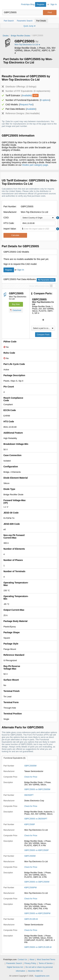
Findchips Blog (28, 4)
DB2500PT (29, 795)
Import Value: (10, 229)
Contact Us (22, 960)
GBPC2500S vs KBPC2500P (36, 850)
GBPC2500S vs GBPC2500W (37, 882)
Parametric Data (46, 280)
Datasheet (16, 310)
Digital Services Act (15, 967)
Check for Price (31, 777)
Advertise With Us (35, 971)
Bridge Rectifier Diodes (21, 36)
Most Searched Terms (46, 960)
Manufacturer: (10, 212)
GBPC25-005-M (31, 919)
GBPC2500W (30, 856)
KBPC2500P (29, 824)
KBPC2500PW (30, 888)
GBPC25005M (30, 766)
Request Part (26, 105)
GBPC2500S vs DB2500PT (36, 819)
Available (27, 95)
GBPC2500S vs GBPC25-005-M (38, 947)
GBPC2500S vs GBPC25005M (37, 789)
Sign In (54, 4)
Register (41, 4)
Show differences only (39, 286)
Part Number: (10, 206)
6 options (45, 100)
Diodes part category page (35, 165)
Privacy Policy (30, 963)
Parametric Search (14, 963)
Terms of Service (46, 963)
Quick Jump (29, 26)
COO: (6, 218)
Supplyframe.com (42, 976)
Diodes (6, 36)
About (32, 960)
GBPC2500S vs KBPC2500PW (37, 913)
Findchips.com (5, 5)
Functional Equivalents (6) (15, 758)
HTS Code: (9, 223)
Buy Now (16, 304)
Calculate (15, 235)
